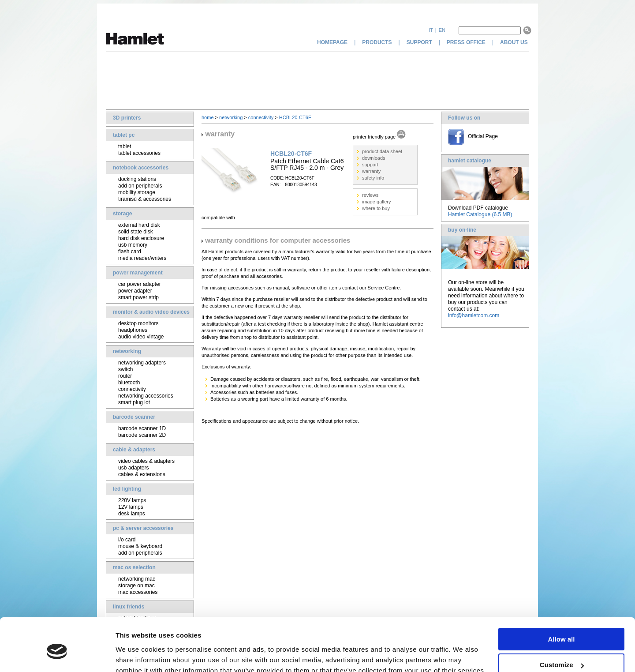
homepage (332, 42)
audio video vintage (141, 337)
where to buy (376, 208)
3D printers (127, 118)
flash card (130, 252)
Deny (562, 650)
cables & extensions (142, 474)
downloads (374, 158)
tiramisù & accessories (145, 199)
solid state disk (136, 232)
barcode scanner (134, 417)
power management (138, 273)
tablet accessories (139, 153)
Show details (136, 654)
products (377, 42)
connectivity (132, 389)
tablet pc (124, 135)
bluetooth (129, 383)
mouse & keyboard (140, 546)
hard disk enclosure (141, 238)
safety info (373, 178)
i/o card (127, 540)
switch (125, 369)
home (208, 117)
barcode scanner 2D (142, 435)
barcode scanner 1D (142, 428)
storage (122, 214)
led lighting (127, 489)
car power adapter (140, 284)
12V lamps (131, 507)
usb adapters (133, 468)
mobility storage (137, 192)
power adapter (135, 291)
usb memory (133, 245)
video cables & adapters (146, 461)
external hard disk (139, 225)
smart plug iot (134, 402)
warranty (371, 171)
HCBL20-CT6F (295, 117)
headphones (133, 330)
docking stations (137, 179)
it (431, 30)
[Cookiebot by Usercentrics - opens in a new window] (57, 655)
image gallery (376, 202)
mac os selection (134, 567)
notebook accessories (141, 168)
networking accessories (146, 396)
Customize (562, 625)
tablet (125, 146)
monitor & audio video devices (151, 312)
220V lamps (132, 500)
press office (466, 42)
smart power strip (138, 297)
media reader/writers (142, 258)
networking (127, 351)
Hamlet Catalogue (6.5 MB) (480, 214)
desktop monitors (138, 323)
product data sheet (382, 151)
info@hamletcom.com (474, 315)
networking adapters (142, 363)
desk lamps (132, 514)
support (419, 42)
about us (515, 42)
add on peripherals (140, 186)
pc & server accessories (143, 528)
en (442, 30)
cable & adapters (134, 450)
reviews (370, 195)
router (125, 376)
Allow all (562, 599)
